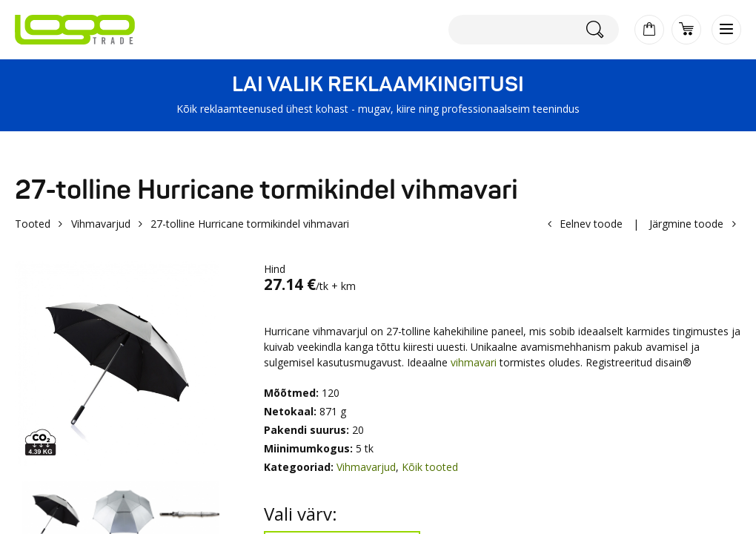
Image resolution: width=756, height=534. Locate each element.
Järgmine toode (686, 224)
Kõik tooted (430, 467)
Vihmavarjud (101, 224)
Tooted (33, 224)
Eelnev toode (591, 224)
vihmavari (472, 362)
